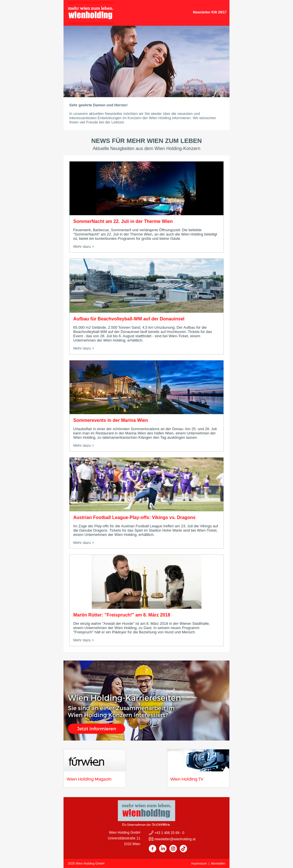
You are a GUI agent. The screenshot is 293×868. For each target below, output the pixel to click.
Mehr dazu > (84, 247)
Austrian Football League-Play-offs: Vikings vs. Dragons (134, 517)
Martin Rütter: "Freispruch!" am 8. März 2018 (122, 615)
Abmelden (218, 863)
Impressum (199, 863)
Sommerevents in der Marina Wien (111, 420)
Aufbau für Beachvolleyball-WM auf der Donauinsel (129, 319)
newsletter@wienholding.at (174, 839)
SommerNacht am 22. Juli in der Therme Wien (123, 221)
